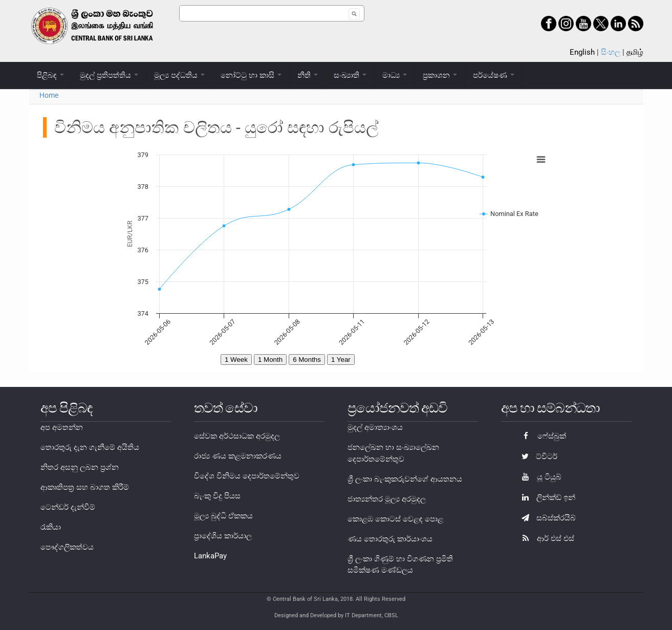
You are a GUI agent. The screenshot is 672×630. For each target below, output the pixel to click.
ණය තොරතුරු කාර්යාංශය (390, 539)
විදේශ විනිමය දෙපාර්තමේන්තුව (247, 476)
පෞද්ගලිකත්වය (67, 547)
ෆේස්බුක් (541, 436)
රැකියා (51, 527)
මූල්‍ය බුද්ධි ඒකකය (223, 516)
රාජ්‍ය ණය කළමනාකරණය (238, 456)
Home (49, 95)
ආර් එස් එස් (545, 538)
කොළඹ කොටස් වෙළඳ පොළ (395, 519)
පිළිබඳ (50, 75)
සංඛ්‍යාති (350, 75)
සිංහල (611, 52)
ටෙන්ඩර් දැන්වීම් (68, 507)
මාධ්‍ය (395, 75)
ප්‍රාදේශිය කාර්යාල (223, 536)
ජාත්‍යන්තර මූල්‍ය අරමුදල (387, 499)
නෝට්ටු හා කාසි (251, 75)
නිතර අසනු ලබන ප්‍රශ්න (80, 467)
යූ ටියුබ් (539, 477)
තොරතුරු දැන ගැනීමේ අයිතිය (90, 447)
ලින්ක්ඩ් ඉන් (546, 497)
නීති (308, 75)
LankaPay (210, 556)
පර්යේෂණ (494, 75)
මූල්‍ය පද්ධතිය (179, 75)
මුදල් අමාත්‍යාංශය (375, 427)
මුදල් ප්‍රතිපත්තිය (109, 75)
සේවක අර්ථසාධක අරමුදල (237, 436)
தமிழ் (635, 52)
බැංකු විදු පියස (217, 496)
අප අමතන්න (62, 427)
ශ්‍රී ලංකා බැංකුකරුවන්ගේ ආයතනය (405, 479)
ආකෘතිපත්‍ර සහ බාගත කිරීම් (85, 487)
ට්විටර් (537, 457)
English (582, 52)
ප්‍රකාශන (440, 75)
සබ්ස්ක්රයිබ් (546, 518)
